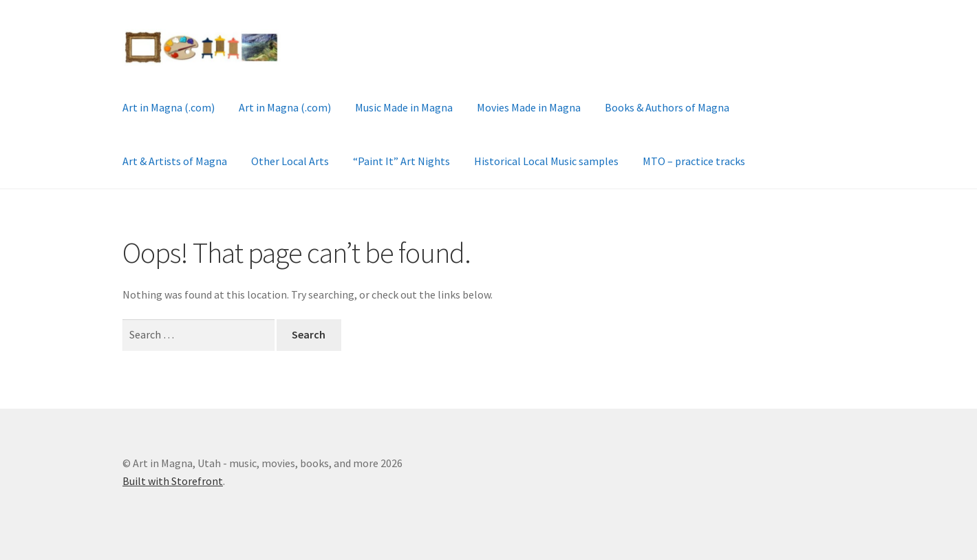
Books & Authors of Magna (667, 107)
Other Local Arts (290, 161)
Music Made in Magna (404, 107)
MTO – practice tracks (694, 161)
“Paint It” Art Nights (401, 161)
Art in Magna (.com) (169, 107)
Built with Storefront (173, 481)
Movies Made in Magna (529, 107)
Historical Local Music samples (546, 161)
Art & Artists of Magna (175, 161)
